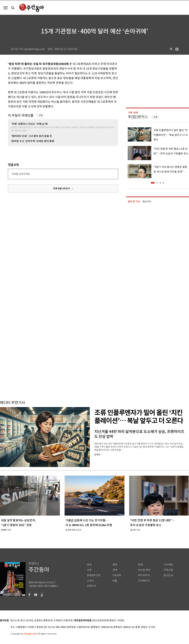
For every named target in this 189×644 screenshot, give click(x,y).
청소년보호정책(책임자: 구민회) (109, 621)
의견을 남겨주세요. (21, 174)
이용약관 (68, 621)
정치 (89, 565)
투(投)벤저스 (138, 117)
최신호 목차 (144, 570)
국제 (115, 570)
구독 (41, 115)
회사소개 (15, 621)
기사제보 (168, 565)
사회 (89, 570)
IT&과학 (117, 575)
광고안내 (168, 575)
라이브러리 (144, 575)
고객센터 (58, 621)
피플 (115, 581)
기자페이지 (144, 581)
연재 (140, 565)
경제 (115, 565)
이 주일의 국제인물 (21, 115)
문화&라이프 (94, 575)
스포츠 (90, 581)
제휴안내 (48, 621)
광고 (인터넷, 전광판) (31, 621)
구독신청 (168, 570)
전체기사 (92, 586)
